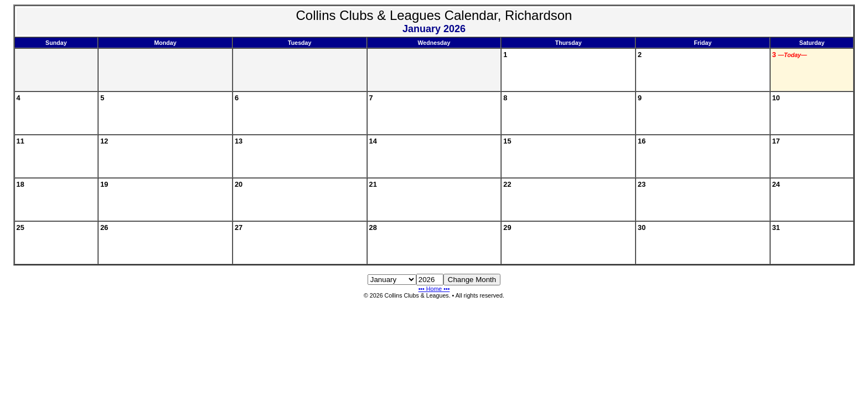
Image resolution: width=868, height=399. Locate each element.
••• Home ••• (434, 289)
